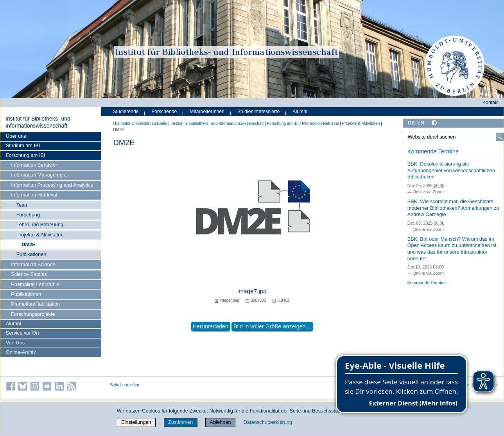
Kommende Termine (433, 151)
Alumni (13, 323)
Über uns (16, 136)
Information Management (39, 175)
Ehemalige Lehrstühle (35, 284)
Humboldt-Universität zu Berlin (140, 123)
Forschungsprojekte (33, 314)
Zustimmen (180, 422)
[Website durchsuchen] (453, 137)
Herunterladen (211, 326)
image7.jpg (252, 291)
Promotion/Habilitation (35, 304)
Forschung (28, 215)
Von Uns (15, 343)
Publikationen (31, 254)
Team (22, 205)
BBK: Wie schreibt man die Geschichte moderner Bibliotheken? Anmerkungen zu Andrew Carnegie (453, 208)
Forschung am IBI (26, 155)
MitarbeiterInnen (207, 112)
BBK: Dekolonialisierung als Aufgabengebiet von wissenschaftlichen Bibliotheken (451, 170)
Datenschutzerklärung (268, 422)
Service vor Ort (22, 333)
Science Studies (29, 274)
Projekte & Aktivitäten (40, 235)
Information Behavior (34, 165)
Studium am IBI (23, 145)
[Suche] (500, 137)
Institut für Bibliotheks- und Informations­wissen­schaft (38, 122)
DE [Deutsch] (411, 123)
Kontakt (491, 103)
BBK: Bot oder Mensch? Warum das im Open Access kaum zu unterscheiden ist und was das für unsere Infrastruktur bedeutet (452, 249)
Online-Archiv (21, 352)
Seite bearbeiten (125, 385)
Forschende (164, 112)
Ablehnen (221, 422)
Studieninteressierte (258, 112)
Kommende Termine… (429, 283)
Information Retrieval (34, 195)
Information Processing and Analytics (52, 185)
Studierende (126, 112)
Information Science (33, 264)
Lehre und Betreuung (40, 224)
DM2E (29, 244)
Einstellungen (136, 422)
